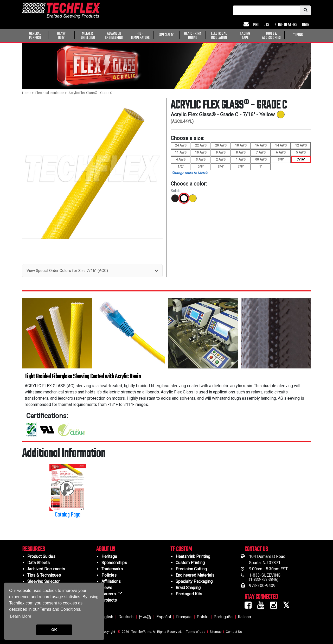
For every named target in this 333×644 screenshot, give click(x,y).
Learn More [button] (21, 616)
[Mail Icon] (247, 25)
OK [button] (54, 630)
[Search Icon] (306, 10)
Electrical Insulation (50, 93)
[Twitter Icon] (288, 607)
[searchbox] (267, 10)
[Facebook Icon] (250, 607)
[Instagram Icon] (275, 607)
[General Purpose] (312, 35)
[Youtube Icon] (263, 607)
